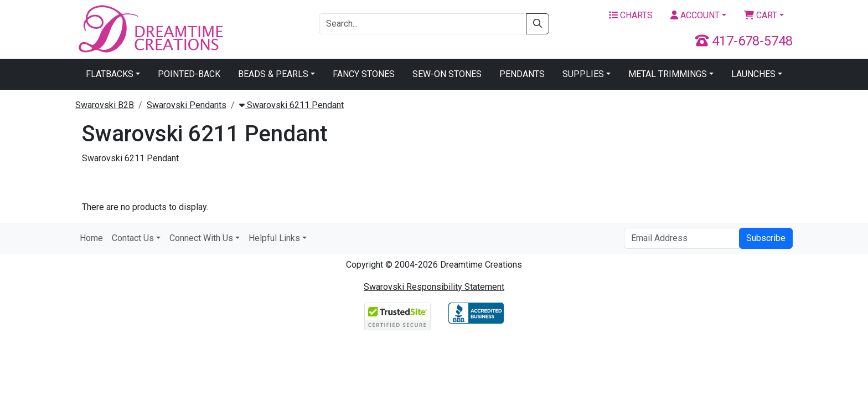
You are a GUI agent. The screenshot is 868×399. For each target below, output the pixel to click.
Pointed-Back (189, 74)
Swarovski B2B (105, 105)
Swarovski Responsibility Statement (434, 287)
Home (91, 238)
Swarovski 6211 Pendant (291, 105)
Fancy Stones (364, 74)
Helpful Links (274, 238)
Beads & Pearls (273, 74)
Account (695, 15)
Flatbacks (110, 74)
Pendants (522, 74)
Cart (761, 15)
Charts (631, 15)
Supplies (583, 74)
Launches (753, 74)
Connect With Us (201, 238)
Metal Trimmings (668, 74)
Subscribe (766, 238)
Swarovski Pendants (187, 105)
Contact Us (133, 238)
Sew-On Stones (447, 74)
